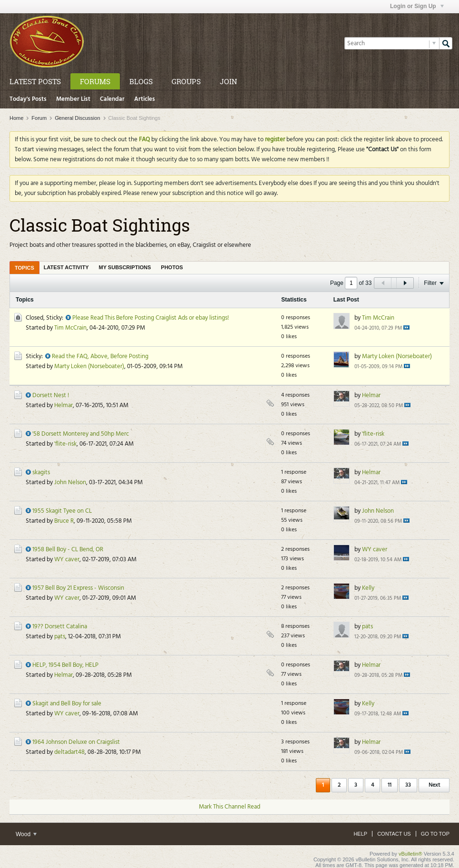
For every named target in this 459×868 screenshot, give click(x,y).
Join (228, 81)
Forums (95, 81)
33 (408, 785)
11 (390, 785)
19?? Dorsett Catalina (60, 627)
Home (16, 118)
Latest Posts (35, 81)
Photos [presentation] (172, 267)
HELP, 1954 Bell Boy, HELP (65, 665)
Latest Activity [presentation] (66, 267)
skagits (41, 473)
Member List (73, 99)
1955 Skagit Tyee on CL (62, 511)
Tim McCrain (70, 328)
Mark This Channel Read (229, 807)
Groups (186, 81)
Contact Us (394, 834)
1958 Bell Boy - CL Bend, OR (68, 550)
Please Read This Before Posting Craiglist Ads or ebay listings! (151, 318)
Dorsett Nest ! (51, 395)
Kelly (368, 588)
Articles (145, 99)
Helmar (63, 405)
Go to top (435, 834)
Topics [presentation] (24, 268)
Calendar (112, 99)
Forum (39, 118)
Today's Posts (28, 99)
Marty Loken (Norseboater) (89, 366)
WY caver (67, 560)
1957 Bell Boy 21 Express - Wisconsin (78, 588)
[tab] (24, 268)
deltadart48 (69, 752)
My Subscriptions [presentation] (125, 267)
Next (434, 785)
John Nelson (70, 483)
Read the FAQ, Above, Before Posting (100, 356)
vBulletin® (410, 854)
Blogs (141, 81)
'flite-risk (65, 444)
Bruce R (64, 521)
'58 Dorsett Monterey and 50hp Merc (81, 434)
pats (60, 637)
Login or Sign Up (417, 6)
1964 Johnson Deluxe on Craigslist (76, 742)
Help (360, 834)
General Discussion (77, 118)
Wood (26, 834)
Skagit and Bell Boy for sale (67, 704)
